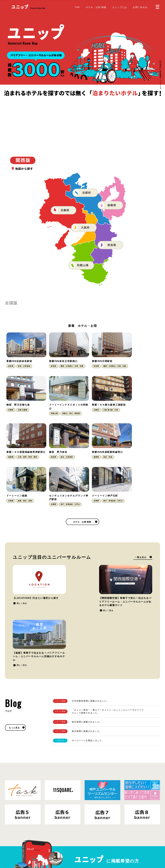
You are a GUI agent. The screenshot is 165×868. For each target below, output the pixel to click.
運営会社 (46, 849)
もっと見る (14, 637)
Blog (87, 846)
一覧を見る (141, 518)
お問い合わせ (140, 7)
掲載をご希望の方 (136, 783)
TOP (77, 7)
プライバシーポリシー (29, 849)
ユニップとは (120, 7)
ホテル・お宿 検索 (96, 7)
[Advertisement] (82, 119)
